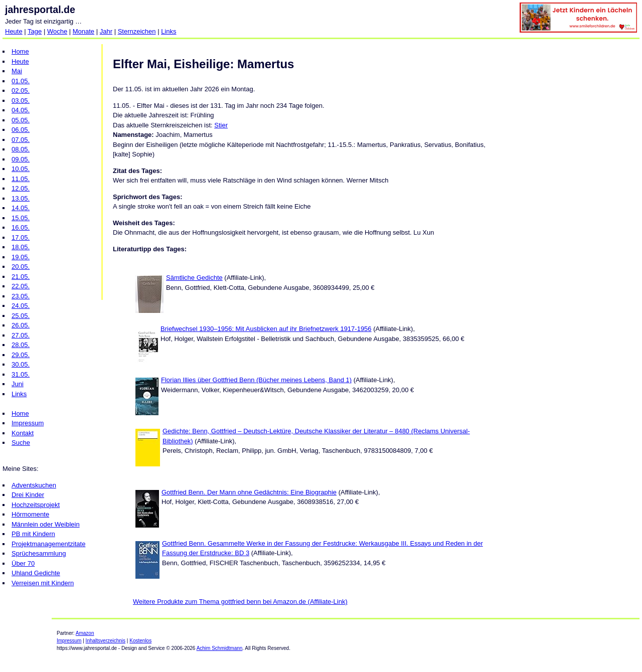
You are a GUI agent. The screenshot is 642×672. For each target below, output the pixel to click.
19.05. (21, 257)
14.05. (21, 208)
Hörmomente (30, 514)
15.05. (21, 218)
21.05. (21, 277)
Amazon (85, 633)
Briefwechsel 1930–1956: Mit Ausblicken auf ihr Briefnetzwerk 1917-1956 (266, 329)
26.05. (21, 325)
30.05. (21, 364)
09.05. (21, 159)
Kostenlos (140, 641)
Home (20, 51)
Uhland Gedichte (36, 573)
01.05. (21, 81)
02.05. (21, 91)
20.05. (21, 267)
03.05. (21, 101)
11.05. (21, 179)
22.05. (21, 286)
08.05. (21, 149)
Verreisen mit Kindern (43, 583)
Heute (14, 31)
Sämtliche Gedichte (194, 278)
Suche (21, 443)
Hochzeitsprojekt (36, 505)
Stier (221, 125)
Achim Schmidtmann (220, 648)
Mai (17, 71)
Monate (84, 31)
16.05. (21, 227)
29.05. (21, 355)
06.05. (21, 130)
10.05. (21, 169)
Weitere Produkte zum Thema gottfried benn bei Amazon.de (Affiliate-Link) (240, 602)
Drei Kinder (28, 495)
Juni (18, 384)
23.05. (21, 296)
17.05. (21, 237)
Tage (35, 31)
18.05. (21, 247)
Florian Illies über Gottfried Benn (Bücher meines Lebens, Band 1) (256, 380)
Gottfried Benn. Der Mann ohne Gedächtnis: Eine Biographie (249, 492)
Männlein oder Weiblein (46, 524)
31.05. (21, 374)
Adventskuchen (34, 485)
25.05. (21, 316)
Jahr (106, 31)
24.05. (21, 306)
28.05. (21, 345)
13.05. (21, 198)
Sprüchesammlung (39, 553)
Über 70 (23, 563)
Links (169, 31)
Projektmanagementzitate (48, 544)
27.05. (21, 335)
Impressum (28, 423)
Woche (57, 31)
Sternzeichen (137, 31)
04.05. (21, 110)
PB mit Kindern (33, 534)
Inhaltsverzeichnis (106, 641)
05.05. (21, 120)
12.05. (21, 188)
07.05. (21, 140)
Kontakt (23, 433)
